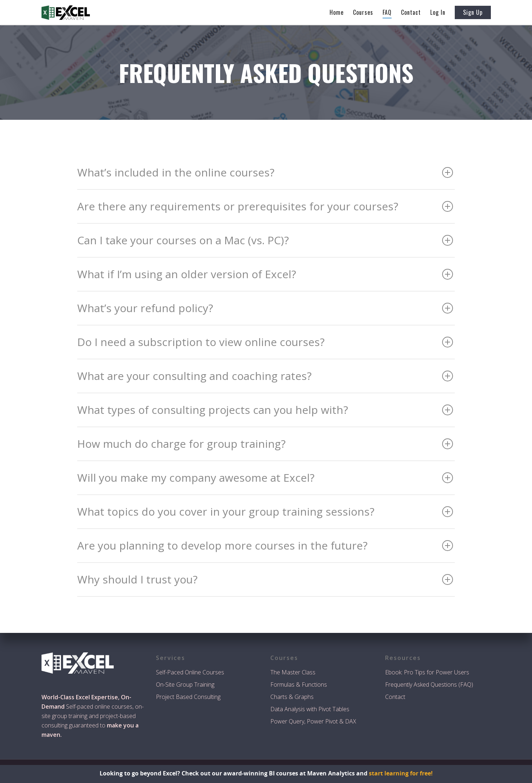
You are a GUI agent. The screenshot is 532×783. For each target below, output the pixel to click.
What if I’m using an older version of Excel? (265, 274)
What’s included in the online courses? (265, 172)
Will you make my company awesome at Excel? (265, 478)
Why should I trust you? (265, 579)
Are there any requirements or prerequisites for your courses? (265, 206)
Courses (363, 12)
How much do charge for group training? (265, 444)
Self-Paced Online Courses (190, 672)
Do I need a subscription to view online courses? (265, 342)
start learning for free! (401, 773)
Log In (438, 12)
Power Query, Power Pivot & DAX (313, 721)
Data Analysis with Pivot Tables (310, 709)
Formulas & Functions (299, 684)
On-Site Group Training (185, 684)
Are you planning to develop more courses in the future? (265, 545)
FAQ (387, 12)
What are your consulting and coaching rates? (265, 376)
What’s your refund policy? (265, 308)
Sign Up (473, 12)
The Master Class (293, 672)
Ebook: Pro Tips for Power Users (427, 672)
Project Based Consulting (188, 697)
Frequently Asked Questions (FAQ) (429, 684)
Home (337, 12)
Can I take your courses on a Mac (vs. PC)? (265, 240)
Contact (411, 12)
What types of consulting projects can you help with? (265, 410)
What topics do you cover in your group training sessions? (265, 511)
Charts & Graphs (292, 697)
